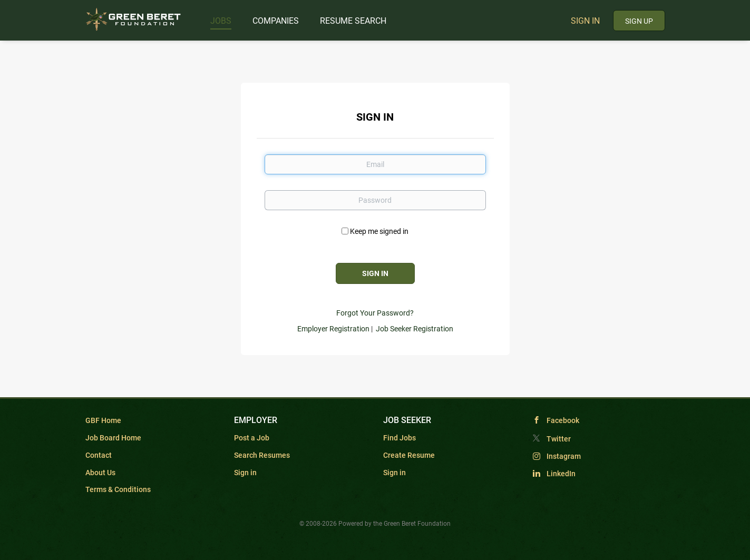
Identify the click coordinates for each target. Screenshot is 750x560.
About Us (100, 473)
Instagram (564, 456)
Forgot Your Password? (375, 313)
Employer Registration (333, 329)
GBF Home (103, 420)
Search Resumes (262, 455)
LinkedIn (561, 474)
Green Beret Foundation (417, 524)
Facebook (563, 420)
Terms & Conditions (118, 489)
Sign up (639, 21)
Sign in (585, 21)
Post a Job (252, 438)
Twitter (559, 439)
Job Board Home (113, 438)
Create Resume (409, 455)
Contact (99, 455)
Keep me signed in (379, 231)
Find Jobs (400, 438)
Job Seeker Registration (415, 329)
